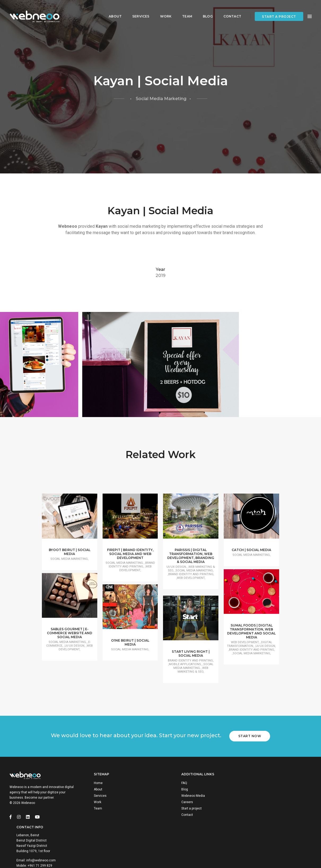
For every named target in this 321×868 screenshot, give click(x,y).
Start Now (251, 762)
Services (137, 9)
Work (162, 9)
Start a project (279, 10)
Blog (204, 9)
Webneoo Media (184, 823)
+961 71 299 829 (273, 840)
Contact (228, 9)
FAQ (175, 811)
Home (99, 811)
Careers (178, 830)
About (111, 9)
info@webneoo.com (274, 835)
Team (183, 9)
